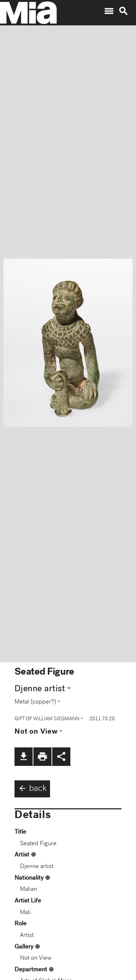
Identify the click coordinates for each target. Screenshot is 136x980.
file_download (24, 756)
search (123, 11)
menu (109, 11)
